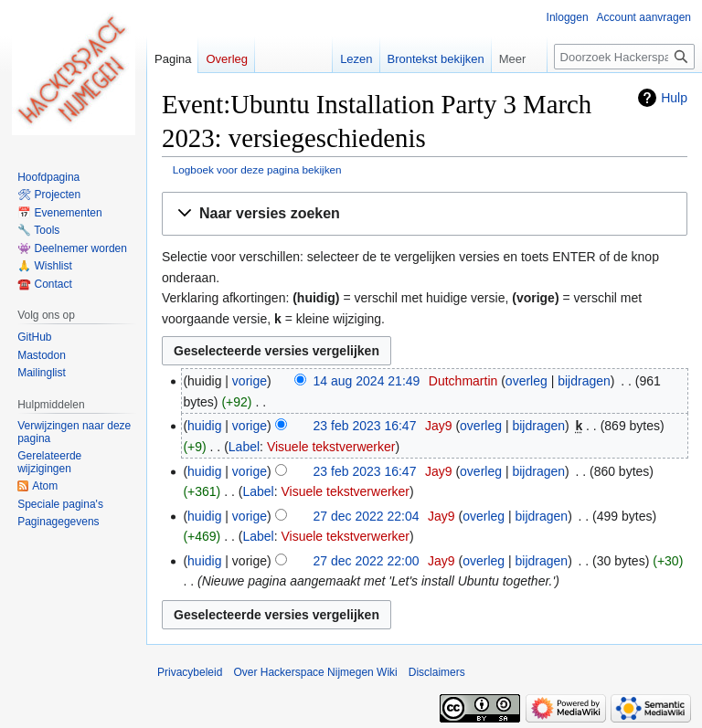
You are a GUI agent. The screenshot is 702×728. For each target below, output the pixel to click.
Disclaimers (437, 672)
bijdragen (584, 381)
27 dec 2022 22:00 (367, 561)
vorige (250, 381)
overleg (526, 381)
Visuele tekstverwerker (331, 447)
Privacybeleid (190, 672)
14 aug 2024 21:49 (367, 381)
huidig (204, 426)
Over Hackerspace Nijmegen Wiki (315, 672)
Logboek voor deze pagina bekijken (257, 169)
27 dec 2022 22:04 (367, 516)
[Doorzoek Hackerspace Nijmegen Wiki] (624, 57)
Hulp (674, 98)
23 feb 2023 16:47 (365, 426)
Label (244, 447)
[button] (425, 214)
